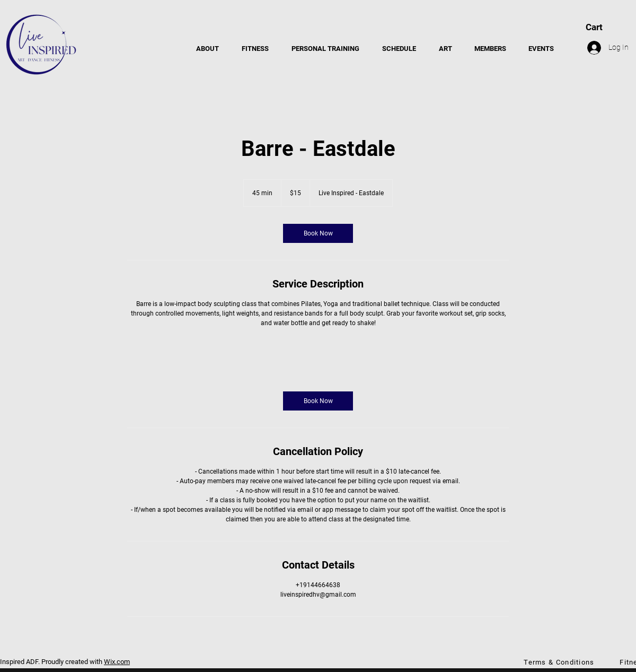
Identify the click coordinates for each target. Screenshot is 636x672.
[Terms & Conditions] (560, 662)
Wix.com (117, 662)
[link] (318, 233)
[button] (255, 49)
